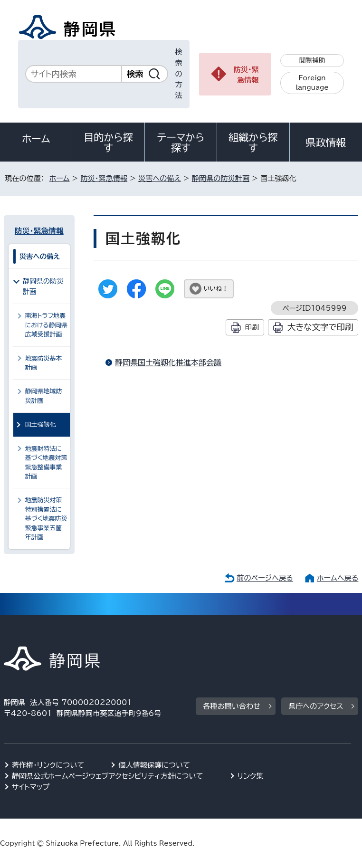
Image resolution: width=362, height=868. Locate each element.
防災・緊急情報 (246, 75)
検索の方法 (179, 74)
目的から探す (108, 143)
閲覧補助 (312, 60)
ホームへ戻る (338, 578)
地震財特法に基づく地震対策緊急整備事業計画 (46, 463)
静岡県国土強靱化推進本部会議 (168, 362)
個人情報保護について (154, 765)
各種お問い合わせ (232, 706)
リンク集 (251, 776)
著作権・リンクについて (48, 765)
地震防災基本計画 (44, 363)
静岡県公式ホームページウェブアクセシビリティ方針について (108, 776)
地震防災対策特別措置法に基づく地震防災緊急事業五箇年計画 (46, 519)
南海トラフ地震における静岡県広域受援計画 (46, 325)
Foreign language (312, 83)
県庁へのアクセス (316, 706)
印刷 (252, 327)
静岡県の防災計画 (221, 178)
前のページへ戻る (265, 578)
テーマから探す (181, 143)
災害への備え (160, 178)
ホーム (36, 139)
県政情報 (326, 143)
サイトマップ (31, 787)
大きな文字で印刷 (320, 327)
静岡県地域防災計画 (44, 396)
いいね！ (216, 289)
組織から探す (253, 143)
